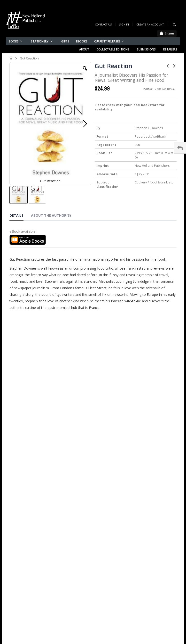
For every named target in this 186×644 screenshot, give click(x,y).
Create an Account (150, 24)
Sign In (124, 24)
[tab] (20, 216)
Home (11, 58)
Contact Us (103, 24)
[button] (85, 72)
